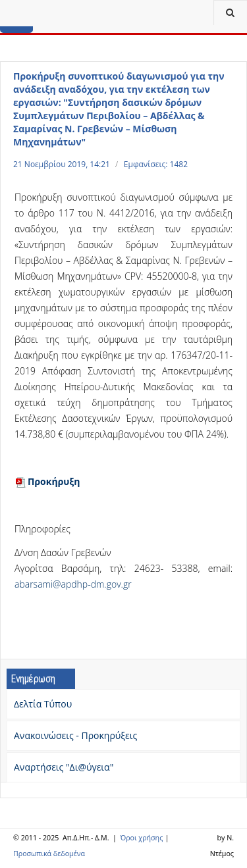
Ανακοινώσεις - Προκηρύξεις (75, 735)
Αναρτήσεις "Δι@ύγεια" (64, 767)
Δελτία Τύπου (43, 704)
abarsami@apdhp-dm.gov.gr (73, 584)
